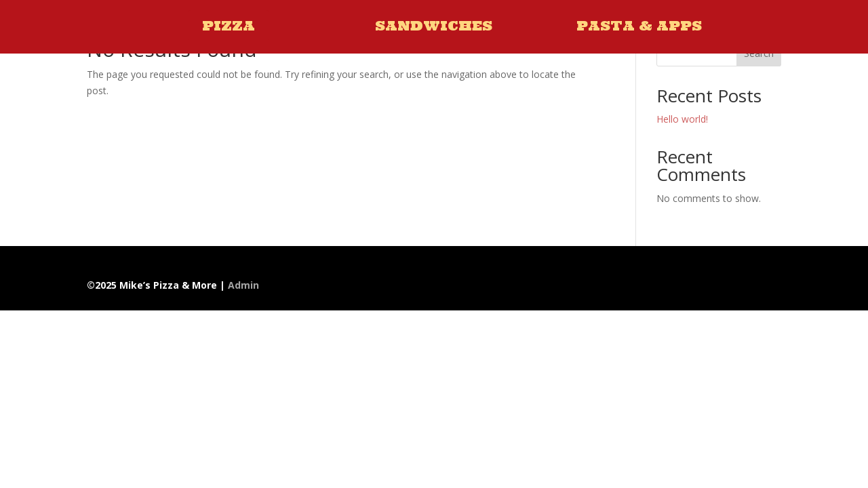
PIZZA (229, 25)
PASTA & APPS (639, 25)
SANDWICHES (434, 25)
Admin (243, 285)
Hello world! (682, 119)
